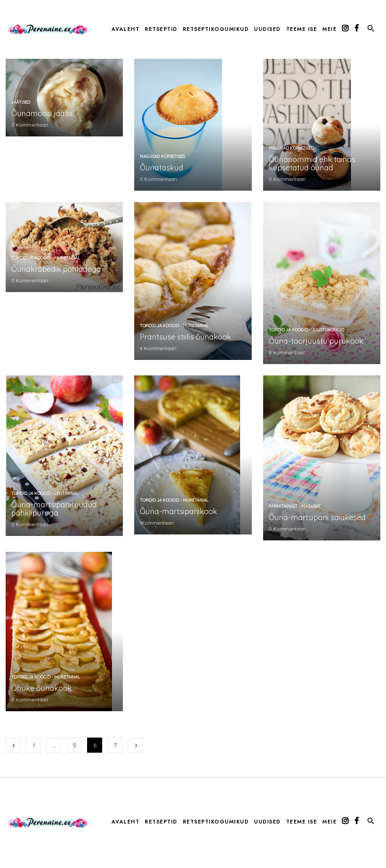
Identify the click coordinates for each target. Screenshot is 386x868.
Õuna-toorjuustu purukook (316, 341)
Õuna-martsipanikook (178, 511)
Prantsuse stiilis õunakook (185, 337)
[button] (371, 30)
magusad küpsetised (162, 156)
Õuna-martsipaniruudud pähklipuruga (54, 509)
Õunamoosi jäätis (42, 113)
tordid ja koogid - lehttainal (45, 493)
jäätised (21, 102)
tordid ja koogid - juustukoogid (306, 330)
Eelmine (13, 745)
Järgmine (135, 745)
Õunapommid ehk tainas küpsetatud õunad (312, 163)
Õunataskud (162, 168)
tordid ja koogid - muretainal (46, 258)
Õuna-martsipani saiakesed (317, 517)
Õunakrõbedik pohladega (56, 269)
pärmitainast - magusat (295, 506)
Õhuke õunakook (41, 688)
